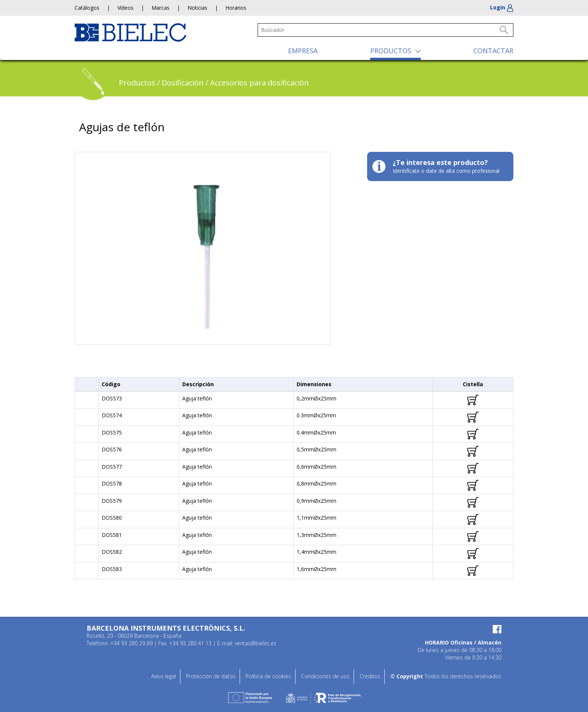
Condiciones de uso (325, 676)
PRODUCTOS (391, 51)
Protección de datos (211, 676)
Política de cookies (268, 676)
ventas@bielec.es (256, 643)
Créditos (370, 676)
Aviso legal (163, 676)
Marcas (160, 8)
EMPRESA (303, 51)
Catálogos (87, 8)
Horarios (236, 8)
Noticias (197, 8)
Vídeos (125, 8)
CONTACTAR (493, 51)
